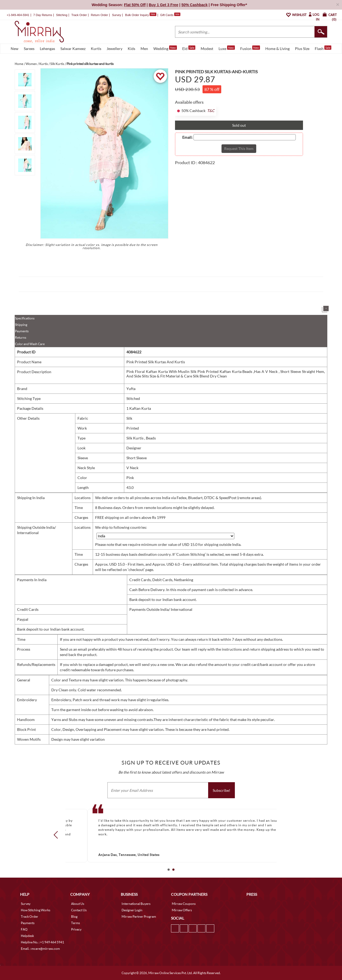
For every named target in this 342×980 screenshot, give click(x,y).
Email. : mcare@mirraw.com (40, 949)
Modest (207, 49)
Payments (22, 331)
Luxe (227, 48)
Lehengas (47, 49)
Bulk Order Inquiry (137, 15)
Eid (189, 48)
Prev (57, 835)
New (15, 49)
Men (144, 49)
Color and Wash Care (30, 344)
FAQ (24, 929)
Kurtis (96, 49)
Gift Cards (170, 15)
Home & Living (277, 49)
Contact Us (79, 910)
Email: (187, 137)
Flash (323, 48)
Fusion (250, 48)
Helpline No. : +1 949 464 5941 (42, 942)
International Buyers (136, 904)
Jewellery (114, 49)
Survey (116, 15)
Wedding (165, 48)
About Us (78, 904)
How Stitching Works (36, 910)
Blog (74, 917)
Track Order (79, 15)
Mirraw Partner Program (139, 917)
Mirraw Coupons (184, 904)
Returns (21, 337)
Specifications (25, 318)
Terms (75, 923)
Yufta (131, 389)
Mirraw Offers (182, 910)
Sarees (29, 49)
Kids (131, 49)
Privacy (76, 929)
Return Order (99, 15)
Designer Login (132, 910)
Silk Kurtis (135, 438)
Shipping (21, 325)
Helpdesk (27, 936)
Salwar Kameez (73, 49)
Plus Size (302, 49)
